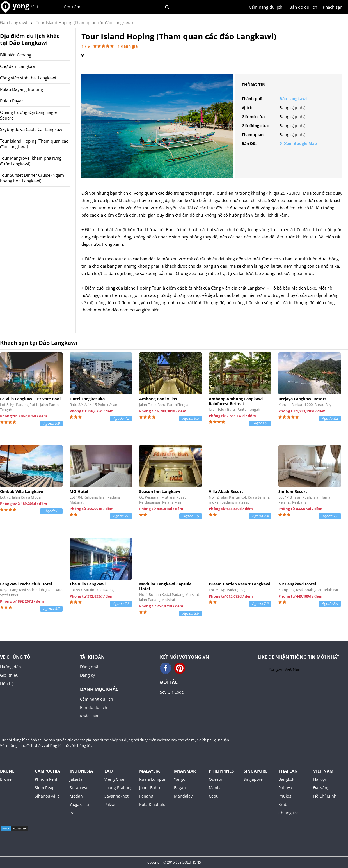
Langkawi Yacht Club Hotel (26, 584)
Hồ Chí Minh (325, 796)
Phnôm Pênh (47, 779)
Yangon (181, 779)
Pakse (110, 804)
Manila (215, 788)
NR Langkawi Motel (297, 584)
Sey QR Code (172, 692)
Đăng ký (87, 675)
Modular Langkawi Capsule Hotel (165, 586)
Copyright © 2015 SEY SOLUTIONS (174, 862)
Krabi (283, 804)
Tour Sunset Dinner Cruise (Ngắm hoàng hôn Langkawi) (32, 178)
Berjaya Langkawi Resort (302, 399)
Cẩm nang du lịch (266, 7)
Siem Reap (45, 788)
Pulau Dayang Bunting (21, 89)
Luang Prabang (119, 788)
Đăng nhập (90, 667)
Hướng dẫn (11, 667)
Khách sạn (333, 7)
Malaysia (149, 771)
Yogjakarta (79, 804)
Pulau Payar (12, 101)
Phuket (285, 796)
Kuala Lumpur (153, 779)
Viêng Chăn (115, 779)
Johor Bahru (150, 788)
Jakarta (76, 779)
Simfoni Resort (293, 491)
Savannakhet (116, 796)
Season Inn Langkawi (160, 491)
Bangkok (286, 779)
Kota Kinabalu (152, 804)
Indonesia (81, 771)
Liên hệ (7, 684)
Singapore (256, 771)
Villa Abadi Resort (226, 491)
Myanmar (185, 771)
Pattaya (285, 788)
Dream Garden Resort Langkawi (240, 584)
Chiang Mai (289, 813)
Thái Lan (288, 771)
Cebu (214, 796)
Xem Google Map (298, 143)
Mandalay (183, 796)
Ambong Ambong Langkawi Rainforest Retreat (236, 401)
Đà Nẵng (321, 788)
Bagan (180, 788)
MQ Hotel (79, 491)
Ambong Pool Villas (158, 399)
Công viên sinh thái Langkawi (28, 78)
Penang (146, 796)
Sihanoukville (47, 796)
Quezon (216, 779)
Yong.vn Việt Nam (285, 669)
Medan (76, 796)
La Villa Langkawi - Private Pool (30, 399)
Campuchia (47, 771)
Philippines (221, 771)
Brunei (8, 771)
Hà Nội (320, 779)
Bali (73, 813)
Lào (109, 771)
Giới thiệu (9, 675)
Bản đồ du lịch (303, 7)
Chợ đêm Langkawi (18, 66)
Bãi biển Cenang (16, 55)
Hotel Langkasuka (87, 399)
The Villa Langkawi (88, 584)
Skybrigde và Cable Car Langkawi (32, 129)
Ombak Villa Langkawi (22, 491)
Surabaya (78, 788)
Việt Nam (323, 771)
